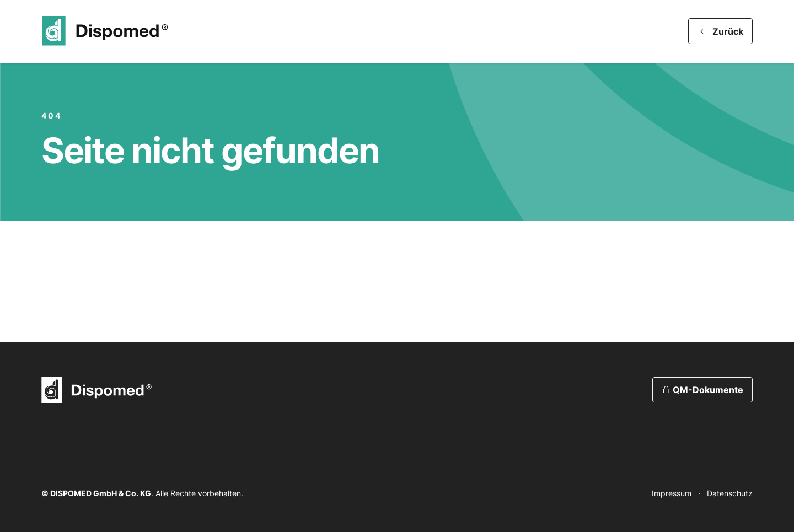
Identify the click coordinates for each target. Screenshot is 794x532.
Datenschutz (730, 493)
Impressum (672, 493)
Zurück (721, 31)
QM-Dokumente (702, 390)
